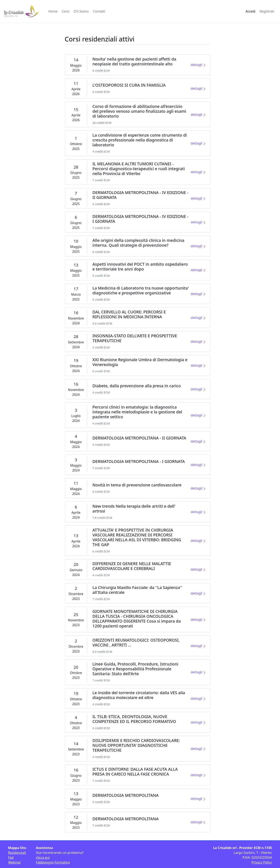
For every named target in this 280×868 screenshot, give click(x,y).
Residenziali (17, 853)
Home (53, 11)
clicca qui (43, 857)
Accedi (251, 11)
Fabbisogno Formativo (53, 862)
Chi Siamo (81, 11)
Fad (11, 857)
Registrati (267, 11)
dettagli (198, 65)
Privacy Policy (262, 862)
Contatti (99, 11)
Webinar (14, 862)
